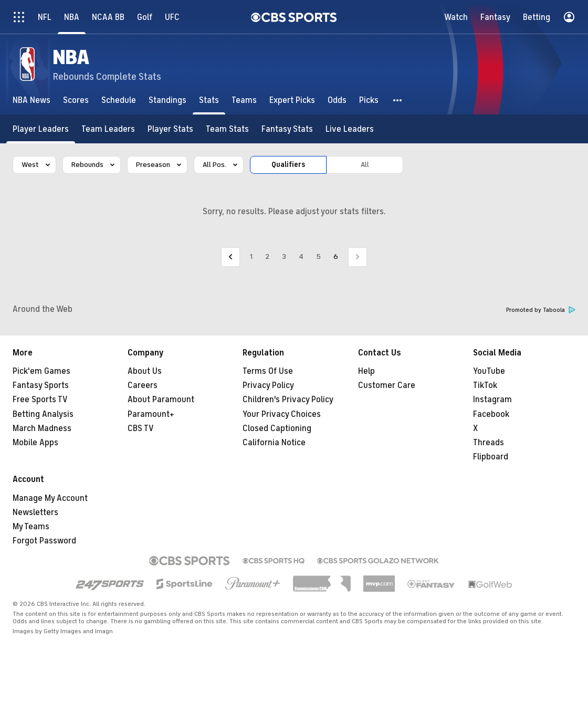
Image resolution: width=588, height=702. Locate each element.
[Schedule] (119, 100)
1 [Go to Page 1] (251, 256)
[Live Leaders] (350, 129)
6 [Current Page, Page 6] (336, 256)
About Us (145, 371)
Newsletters (35, 512)
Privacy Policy (268, 385)
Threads (489, 443)
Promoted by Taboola (541, 310)
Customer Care (387, 385)
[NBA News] (31, 100)
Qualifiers (288, 165)
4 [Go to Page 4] (301, 256)
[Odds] (337, 100)
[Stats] (209, 100)
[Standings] (167, 100)
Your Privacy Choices (282, 414)
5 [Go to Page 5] (318, 256)
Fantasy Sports (41, 385)
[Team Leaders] (108, 129)
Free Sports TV (40, 400)
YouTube (489, 371)
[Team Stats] (227, 129)
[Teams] (244, 100)
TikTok (485, 385)
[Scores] (76, 100)
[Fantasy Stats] (287, 129)
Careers (143, 385)
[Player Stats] (170, 129)
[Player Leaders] (41, 129)
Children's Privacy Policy (288, 400)
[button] (398, 100)
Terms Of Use (268, 371)
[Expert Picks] (292, 100)
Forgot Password (44, 541)
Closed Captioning (277, 428)
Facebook (491, 414)
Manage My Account (50, 498)
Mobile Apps (35, 443)
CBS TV (141, 428)
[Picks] (369, 100)
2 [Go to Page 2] (267, 256)
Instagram (492, 400)
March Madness (42, 428)
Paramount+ (151, 414)
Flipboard (491, 457)
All (365, 165)
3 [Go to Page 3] (284, 256)
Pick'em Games (41, 371)
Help (366, 371)
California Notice (274, 443)
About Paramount (161, 400)
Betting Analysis (43, 414)
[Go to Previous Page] (230, 257)
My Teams (31, 527)
